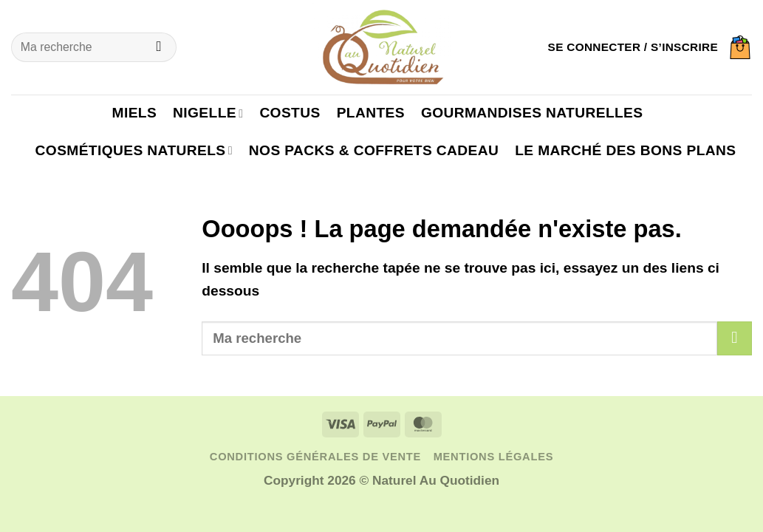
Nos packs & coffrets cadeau (374, 150)
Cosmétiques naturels (134, 150)
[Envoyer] (159, 47)
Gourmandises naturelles (532, 113)
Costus (290, 113)
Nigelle (208, 113)
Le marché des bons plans (625, 150)
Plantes (371, 113)
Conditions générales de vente (315, 457)
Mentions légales (494, 457)
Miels (135, 113)
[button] (633, 47)
